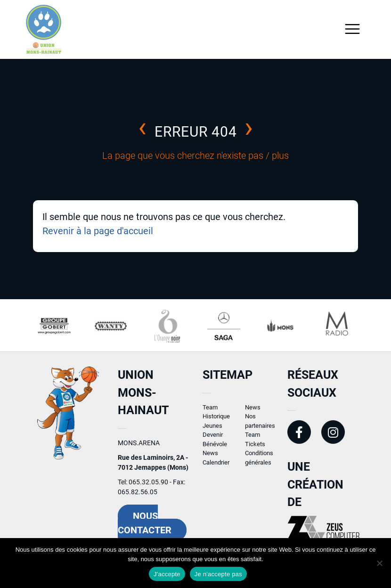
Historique (216, 421)
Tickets (255, 448)
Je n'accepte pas (218, 574)
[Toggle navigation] (353, 29)
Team (210, 411)
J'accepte (167, 574)
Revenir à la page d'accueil (98, 231)
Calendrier (216, 466)
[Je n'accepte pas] (379, 563)
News (210, 457)
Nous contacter (145, 527)
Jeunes (212, 429)
